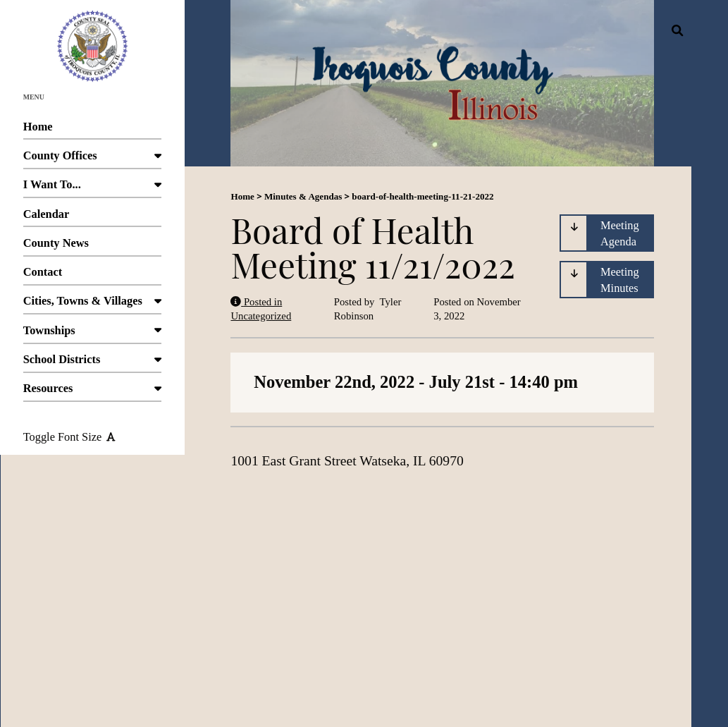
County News (93, 246)
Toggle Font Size (69, 437)
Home (93, 130)
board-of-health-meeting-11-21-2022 (422, 196)
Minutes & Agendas (303, 196)
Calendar (93, 218)
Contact (93, 275)
